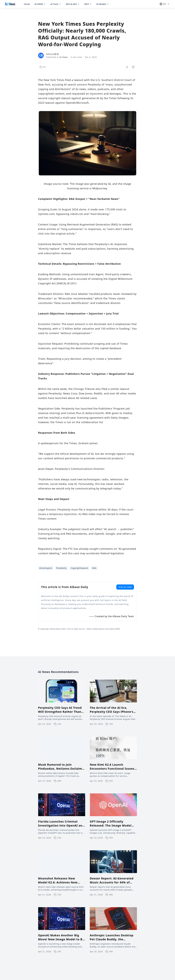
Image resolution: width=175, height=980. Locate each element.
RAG (94, 568)
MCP (88, 4)
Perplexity (61, 568)
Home (27, 4)
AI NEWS (40, 4)
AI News (64, 57)
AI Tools (56, 4)
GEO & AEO (73, 4)
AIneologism (46, 568)
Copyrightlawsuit (79, 568)
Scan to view (125, 587)
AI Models (103, 4)
